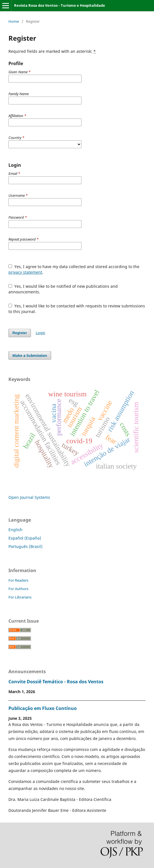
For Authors (18, 589)
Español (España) (25, 538)
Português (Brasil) (25, 546)
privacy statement (25, 272)
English (15, 530)
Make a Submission (30, 355)
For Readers (18, 580)
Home (14, 21)
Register (20, 333)
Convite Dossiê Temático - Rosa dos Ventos (56, 682)
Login (40, 333)
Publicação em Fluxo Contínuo (43, 708)
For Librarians (20, 597)
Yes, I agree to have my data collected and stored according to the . (74, 269)
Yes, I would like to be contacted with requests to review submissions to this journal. (77, 309)
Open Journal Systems (29, 497)
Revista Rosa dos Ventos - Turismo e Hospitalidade (60, 5)
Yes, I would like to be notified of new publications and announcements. (63, 289)
